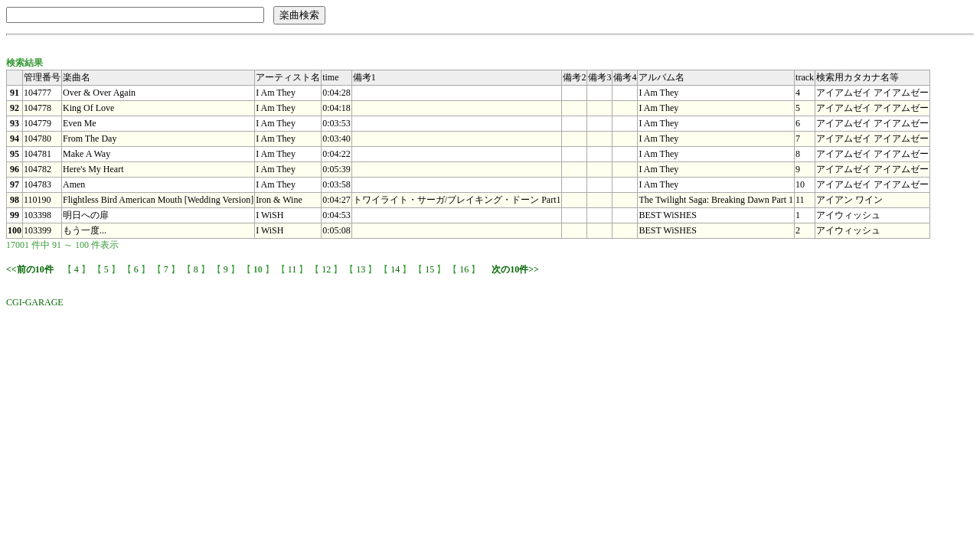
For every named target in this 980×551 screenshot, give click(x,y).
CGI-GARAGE (35, 302)
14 (395, 269)
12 (326, 269)
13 (361, 269)
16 (464, 269)
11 (292, 269)
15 (430, 269)
